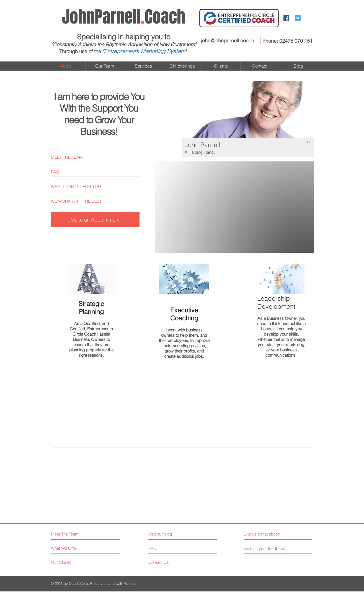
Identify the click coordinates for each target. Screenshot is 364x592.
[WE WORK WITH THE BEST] (97, 201)
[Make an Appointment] (95, 220)
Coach (124, 17)
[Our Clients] (72, 562)
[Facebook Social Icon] (286, 18)
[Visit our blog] (173, 534)
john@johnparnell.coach (228, 41)
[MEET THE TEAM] (97, 157)
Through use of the (80, 51)
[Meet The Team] (75, 534)
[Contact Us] (169, 562)
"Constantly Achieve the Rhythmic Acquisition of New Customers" (124, 44)
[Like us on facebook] (268, 534)
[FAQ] (97, 172)
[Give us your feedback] (267, 548)
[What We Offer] (72, 548)
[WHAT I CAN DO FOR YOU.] (97, 186)
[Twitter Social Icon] (298, 18)
